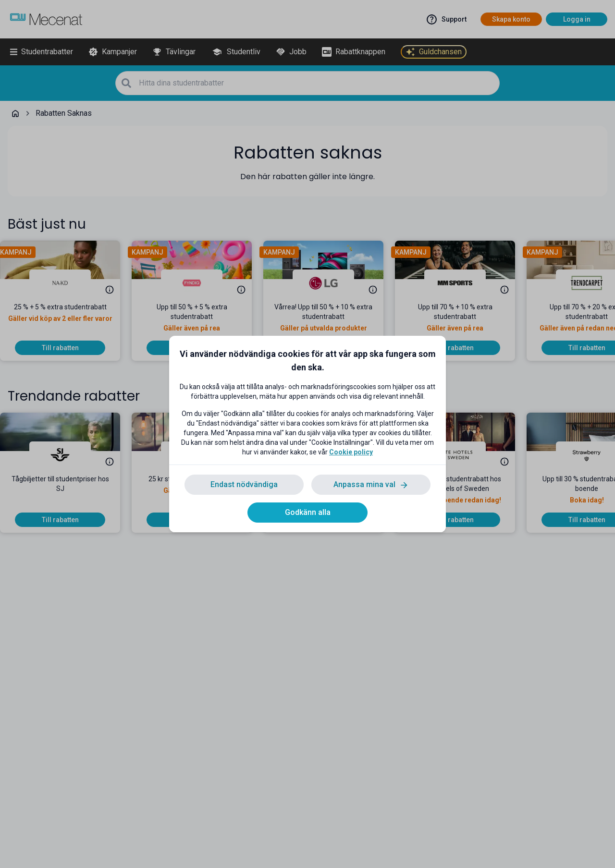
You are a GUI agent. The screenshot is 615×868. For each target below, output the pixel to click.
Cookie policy (351, 452)
